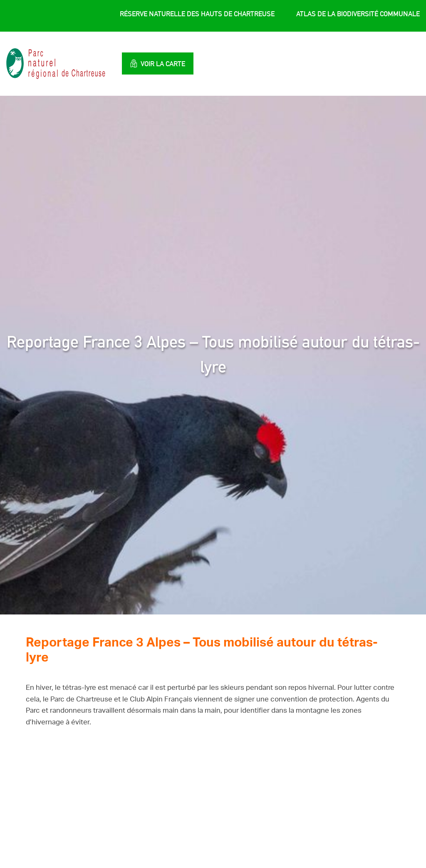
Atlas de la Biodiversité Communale (358, 14)
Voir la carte (158, 63)
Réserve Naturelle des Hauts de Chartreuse (197, 14)
